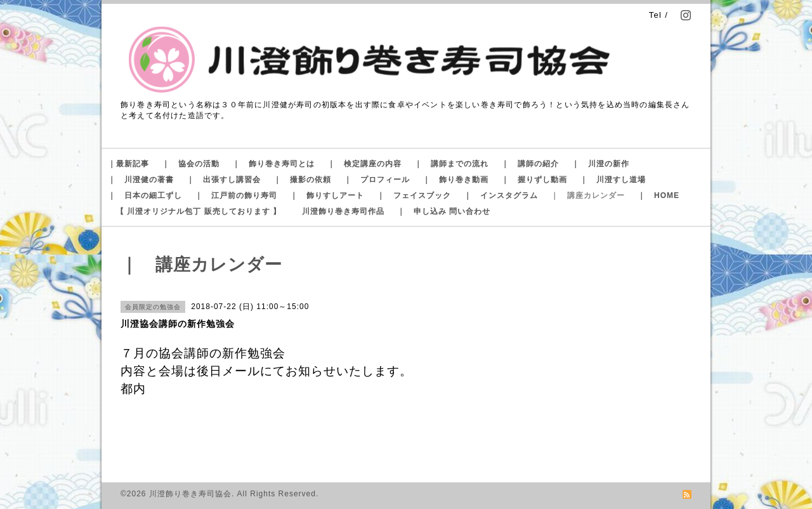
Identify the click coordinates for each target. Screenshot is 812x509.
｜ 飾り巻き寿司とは (273, 164)
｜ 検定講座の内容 (364, 164)
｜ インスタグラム (501, 195)
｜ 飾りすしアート (327, 195)
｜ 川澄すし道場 (613, 180)
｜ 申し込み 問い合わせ (444, 211)
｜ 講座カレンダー (588, 195)
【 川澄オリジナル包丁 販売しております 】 (199, 211)
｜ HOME (658, 195)
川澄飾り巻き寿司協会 (190, 494)
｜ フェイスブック (414, 195)
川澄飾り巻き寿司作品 (343, 211)
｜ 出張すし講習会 (224, 180)
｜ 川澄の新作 (600, 164)
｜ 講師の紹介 (530, 164)
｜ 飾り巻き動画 (455, 180)
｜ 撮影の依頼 (302, 180)
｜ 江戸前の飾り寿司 (236, 195)
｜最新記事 (128, 164)
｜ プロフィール (377, 180)
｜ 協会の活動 (191, 164)
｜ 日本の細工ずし (145, 195)
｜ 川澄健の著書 (141, 180)
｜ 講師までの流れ (451, 164)
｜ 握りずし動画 (534, 180)
